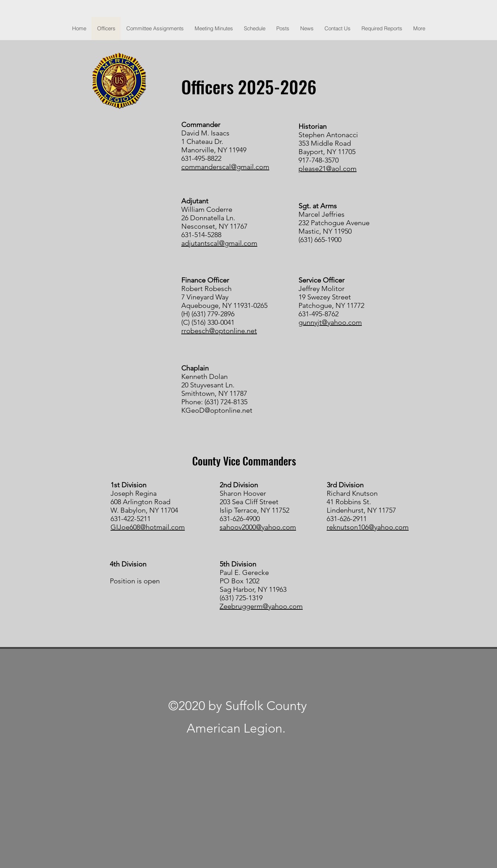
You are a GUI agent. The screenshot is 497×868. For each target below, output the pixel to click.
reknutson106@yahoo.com (368, 527)
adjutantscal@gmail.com (219, 243)
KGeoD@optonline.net (217, 410)
